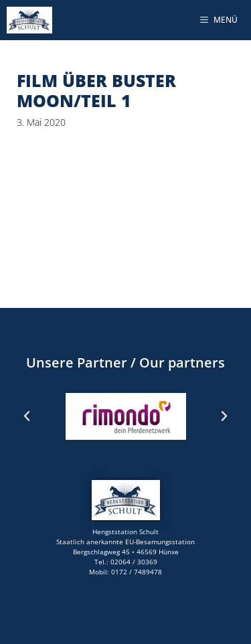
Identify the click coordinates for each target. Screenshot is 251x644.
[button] (27, 416)
